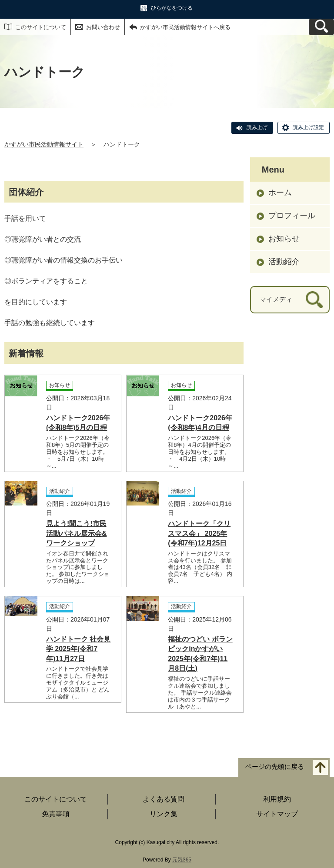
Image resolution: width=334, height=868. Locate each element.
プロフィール (292, 216)
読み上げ (257, 127)
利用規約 (277, 799)
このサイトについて (41, 27)
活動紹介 (284, 262)
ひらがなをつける (172, 8)
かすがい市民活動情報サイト (44, 144)
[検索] (314, 300)
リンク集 (164, 814)
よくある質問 (164, 799)
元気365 (182, 860)
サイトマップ (277, 814)
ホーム (280, 193)
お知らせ (284, 239)
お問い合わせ (103, 27)
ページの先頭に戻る (275, 767)
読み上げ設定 (308, 127)
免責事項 (56, 814)
